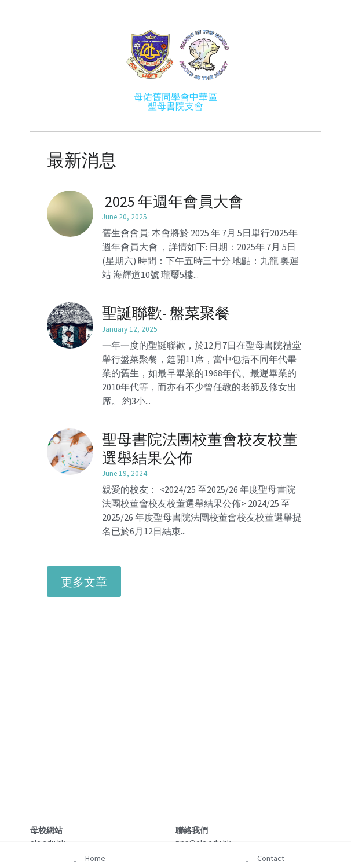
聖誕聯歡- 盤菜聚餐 (166, 313)
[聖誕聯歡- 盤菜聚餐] (70, 325)
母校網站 (46, 830)
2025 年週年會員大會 (173, 201)
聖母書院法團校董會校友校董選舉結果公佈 (200, 448)
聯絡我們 (192, 830)
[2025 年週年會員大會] (70, 214)
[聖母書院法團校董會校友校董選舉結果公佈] (70, 452)
